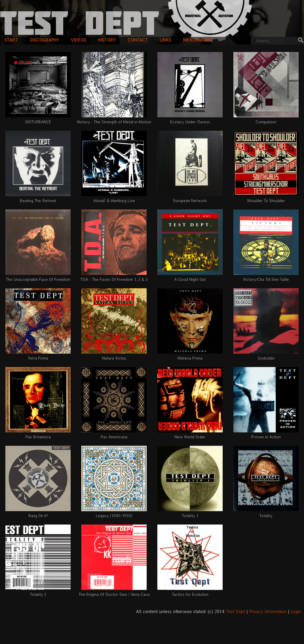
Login (296, 611)
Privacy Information (268, 611)
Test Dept (235, 611)
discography (44, 40)
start (11, 40)
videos (79, 40)
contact (138, 40)
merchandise (198, 40)
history (107, 40)
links (166, 40)
